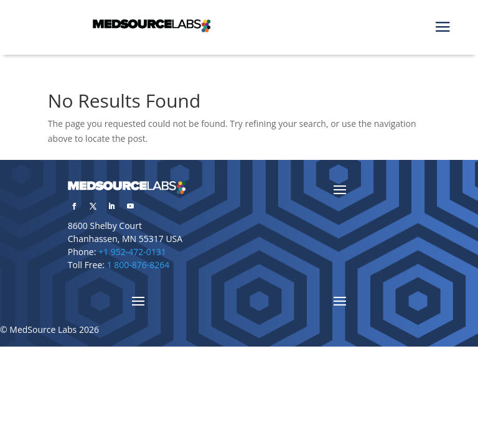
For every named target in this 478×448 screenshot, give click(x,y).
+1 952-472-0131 (132, 252)
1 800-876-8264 (138, 265)
